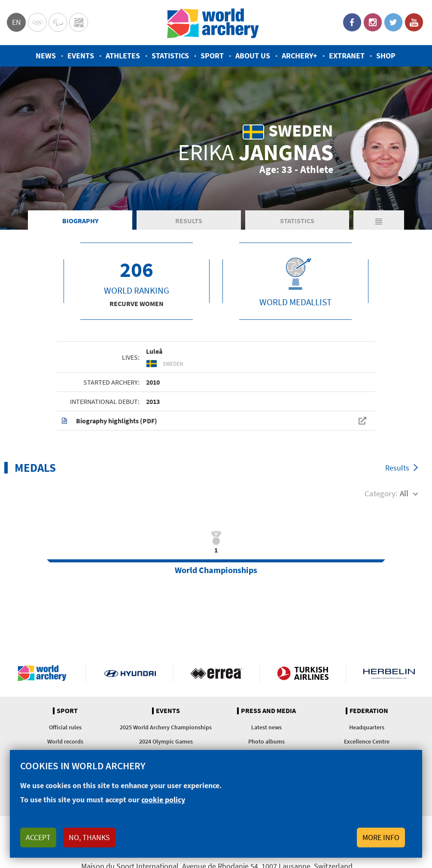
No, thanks (89, 837)
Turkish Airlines (303, 673)
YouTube (414, 22)
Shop (386, 56)
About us (253, 56)
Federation (369, 711)
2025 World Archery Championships (166, 727)
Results (189, 221)
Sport (212, 56)
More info (381, 837)
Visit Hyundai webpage (130, 673)
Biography (80, 221)
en (17, 22)
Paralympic (58, 22)
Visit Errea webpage (216, 673)
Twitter (393, 22)
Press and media (268, 711)
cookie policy (163, 800)
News (46, 56)
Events (81, 56)
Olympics (37, 22)
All (404, 493)
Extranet (347, 56)
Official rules (65, 727)
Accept (38, 837)
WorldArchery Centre (79, 22)
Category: (381, 493)
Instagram (373, 22)
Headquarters (367, 727)
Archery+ (300, 56)
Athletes (123, 56)
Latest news (266, 727)
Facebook (352, 22)
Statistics (170, 56)
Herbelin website (389, 673)
